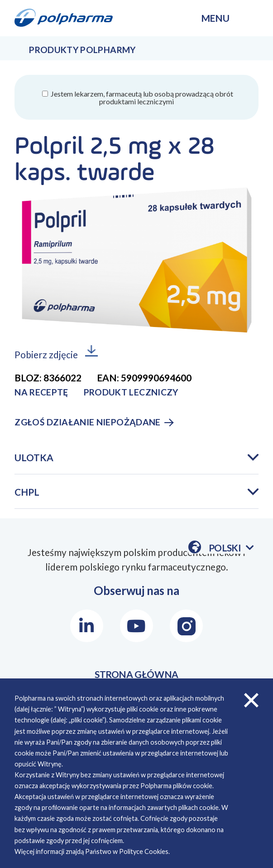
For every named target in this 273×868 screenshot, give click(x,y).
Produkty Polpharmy (82, 50)
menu (215, 18)
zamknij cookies (251, 700)
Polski (231, 548)
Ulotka (34, 457)
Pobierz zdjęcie (46, 354)
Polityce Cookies (144, 851)
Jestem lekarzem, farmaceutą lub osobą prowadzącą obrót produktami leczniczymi (141, 98)
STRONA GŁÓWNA (136, 674)
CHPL (27, 492)
